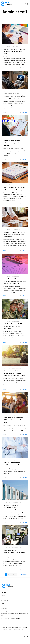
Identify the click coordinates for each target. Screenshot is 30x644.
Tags (11, 20)
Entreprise (4, 592)
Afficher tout (24, 20)
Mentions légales (12, 629)
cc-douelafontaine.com (16, 627)
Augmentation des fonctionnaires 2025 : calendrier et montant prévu (15, 553)
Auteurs (17, 20)
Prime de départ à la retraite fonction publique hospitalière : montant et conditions (15, 281)
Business (3, 598)
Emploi (3, 604)
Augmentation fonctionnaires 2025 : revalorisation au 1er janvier (14, 420)
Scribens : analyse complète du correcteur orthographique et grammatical (14, 234)
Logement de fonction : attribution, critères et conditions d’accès (12, 508)
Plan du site (4, 629)
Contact (25, 627)
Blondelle (7, 47)
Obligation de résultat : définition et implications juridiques (12, 143)
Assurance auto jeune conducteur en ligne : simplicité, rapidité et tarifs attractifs (15, 96)
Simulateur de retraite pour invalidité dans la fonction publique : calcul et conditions (14, 373)
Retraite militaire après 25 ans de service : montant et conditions (14, 326)
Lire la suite (24, 68)
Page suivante (23, 575)
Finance (3, 595)
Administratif (5, 601)
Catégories (5, 20)
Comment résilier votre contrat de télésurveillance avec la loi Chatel (14, 51)
